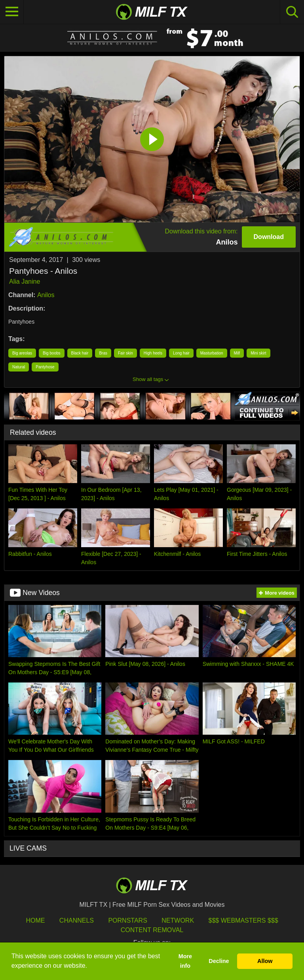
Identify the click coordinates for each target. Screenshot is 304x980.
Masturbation (212, 353)
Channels (77, 920)
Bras (103, 353)
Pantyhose (45, 367)
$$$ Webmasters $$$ (243, 920)
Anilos (46, 295)
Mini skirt (258, 353)
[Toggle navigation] (12, 12)
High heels (153, 353)
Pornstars (127, 920)
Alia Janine (25, 281)
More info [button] (185, 961)
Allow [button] (265, 961)
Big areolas (22, 353)
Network (178, 920)
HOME (35, 920)
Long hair (181, 353)
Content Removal (152, 930)
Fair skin (125, 353)
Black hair (80, 353)
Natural (19, 367)
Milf (237, 353)
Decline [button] (219, 961)
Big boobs (51, 353)
